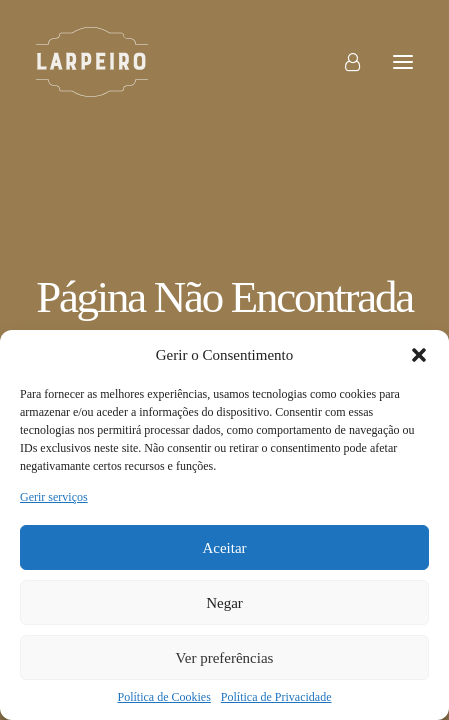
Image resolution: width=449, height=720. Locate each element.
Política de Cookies (164, 697)
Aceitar (224, 548)
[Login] (343, 62)
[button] (419, 355)
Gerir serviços (54, 497)
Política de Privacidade (276, 697)
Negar (224, 603)
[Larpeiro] (92, 62)
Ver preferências (225, 658)
